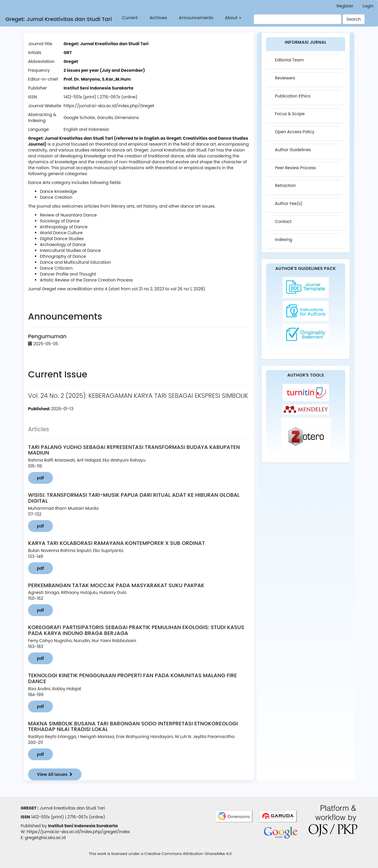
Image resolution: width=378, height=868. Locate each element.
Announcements (195, 18)
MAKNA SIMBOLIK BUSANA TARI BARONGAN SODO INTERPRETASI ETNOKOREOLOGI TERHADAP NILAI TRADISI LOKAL (133, 726)
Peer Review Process (296, 170)
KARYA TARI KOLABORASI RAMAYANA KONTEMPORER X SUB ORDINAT (117, 543)
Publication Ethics (293, 97)
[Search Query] (298, 19)
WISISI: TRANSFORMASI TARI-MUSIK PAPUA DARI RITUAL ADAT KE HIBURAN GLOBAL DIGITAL (134, 498)
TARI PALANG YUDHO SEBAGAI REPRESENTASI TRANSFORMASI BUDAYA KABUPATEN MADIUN (134, 450)
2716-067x (78, 817)
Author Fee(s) (289, 207)
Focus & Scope (290, 115)
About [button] (232, 18)
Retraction (286, 188)
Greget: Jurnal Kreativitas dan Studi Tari (58, 19)
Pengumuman (47, 336)
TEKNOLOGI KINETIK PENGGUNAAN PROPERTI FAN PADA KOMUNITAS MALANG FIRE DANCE (132, 678)
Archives (157, 18)
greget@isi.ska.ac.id (45, 838)
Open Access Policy (295, 133)
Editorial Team (290, 60)
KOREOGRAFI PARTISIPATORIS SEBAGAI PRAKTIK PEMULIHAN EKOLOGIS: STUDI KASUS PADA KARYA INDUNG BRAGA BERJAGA (136, 630)
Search (354, 19)
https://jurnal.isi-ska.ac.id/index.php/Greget (109, 106)
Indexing (284, 243)
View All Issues (55, 774)
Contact (284, 225)
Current (129, 18)
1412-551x (40, 817)
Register (345, 6)
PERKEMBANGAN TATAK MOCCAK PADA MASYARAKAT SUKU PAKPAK (116, 585)
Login (368, 6)
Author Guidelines (294, 152)
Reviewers (286, 79)
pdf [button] (40, 478)
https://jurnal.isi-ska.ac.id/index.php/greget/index (78, 832)
